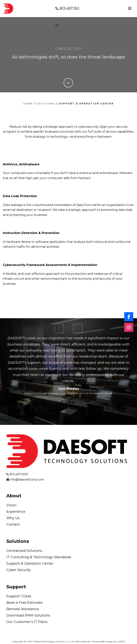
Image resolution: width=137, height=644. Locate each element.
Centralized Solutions (24, 551)
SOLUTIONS (46, 104)
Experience (16, 512)
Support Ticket (19, 596)
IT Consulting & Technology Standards (39, 557)
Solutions (18, 541)
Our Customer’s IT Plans (27, 622)
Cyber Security (19, 570)
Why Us (13, 518)
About (14, 496)
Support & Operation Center (30, 563)
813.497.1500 (67, 17)
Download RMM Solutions (28, 615)
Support (16, 587)
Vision (12, 505)
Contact (13, 524)
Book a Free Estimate (24, 603)
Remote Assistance (23, 609)
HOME (28, 104)
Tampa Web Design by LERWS (108, 641)
